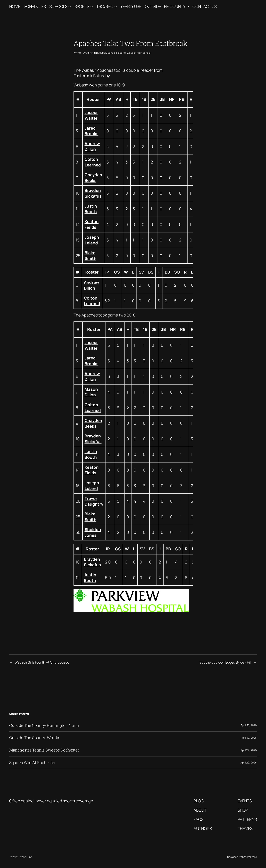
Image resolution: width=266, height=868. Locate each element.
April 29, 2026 (249, 750)
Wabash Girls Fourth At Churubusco (42, 662)
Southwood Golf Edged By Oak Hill (225, 662)
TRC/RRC (105, 6)
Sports (82, 6)
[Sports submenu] (92, 7)
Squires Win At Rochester (32, 763)
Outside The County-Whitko (35, 738)
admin (89, 53)
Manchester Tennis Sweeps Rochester (44, 750)
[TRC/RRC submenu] (116, 7)
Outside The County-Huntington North (44, 725)
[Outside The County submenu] (188, 7)
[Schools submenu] (70, 7)
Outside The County (165, 6)
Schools (58, 6)
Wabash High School (139, 53)
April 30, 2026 (249, 725)
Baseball (101, 53)
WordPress (250, 857)
